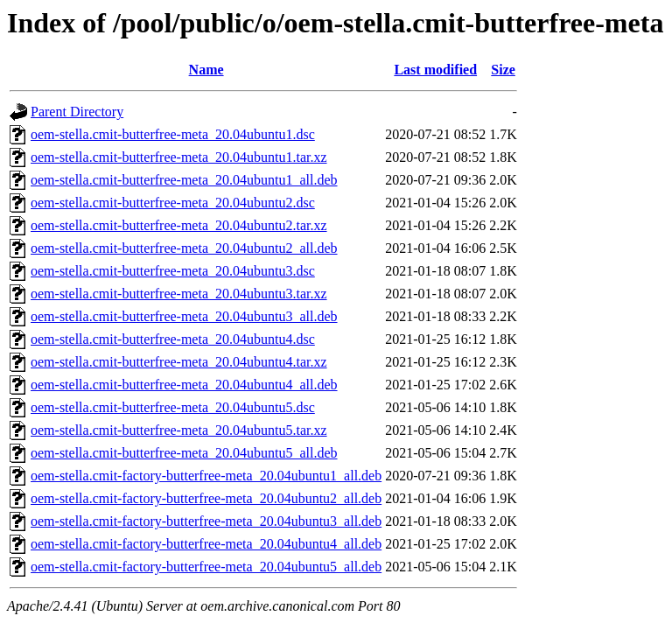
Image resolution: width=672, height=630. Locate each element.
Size (503, 70)
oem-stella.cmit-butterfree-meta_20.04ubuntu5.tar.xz (179, 430)
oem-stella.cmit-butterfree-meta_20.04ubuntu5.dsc (173, 407)
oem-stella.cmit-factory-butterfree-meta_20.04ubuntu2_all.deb (206, 498)
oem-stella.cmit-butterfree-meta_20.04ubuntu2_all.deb (184, 248)
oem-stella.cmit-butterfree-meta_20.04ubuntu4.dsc (173, 339)
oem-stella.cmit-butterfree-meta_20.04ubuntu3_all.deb (184, 316)
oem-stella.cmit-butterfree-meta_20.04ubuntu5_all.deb (184, 453)
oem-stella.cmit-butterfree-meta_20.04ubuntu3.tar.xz (179, 294)
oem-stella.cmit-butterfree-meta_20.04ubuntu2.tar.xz (179, 225)
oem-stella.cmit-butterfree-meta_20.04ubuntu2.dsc (173, 203)
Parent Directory (77, 112)
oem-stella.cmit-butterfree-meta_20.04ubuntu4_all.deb (184, 385)
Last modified (435, 70)
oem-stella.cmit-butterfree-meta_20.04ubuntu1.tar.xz (179, 157)
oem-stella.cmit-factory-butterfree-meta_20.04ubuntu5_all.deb (206, 567)
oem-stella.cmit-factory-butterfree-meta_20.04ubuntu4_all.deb (206, 544)
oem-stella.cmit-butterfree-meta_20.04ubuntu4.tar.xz (179, 362)
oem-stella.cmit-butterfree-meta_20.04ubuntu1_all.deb (184, 180)
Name (206, 70)
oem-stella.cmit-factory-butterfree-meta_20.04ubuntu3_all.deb (206, 521)
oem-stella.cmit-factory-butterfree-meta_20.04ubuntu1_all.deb (206, 476)
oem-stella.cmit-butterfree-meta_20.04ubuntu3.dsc (173, 271)
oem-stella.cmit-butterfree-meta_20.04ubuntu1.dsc (173, 134)
